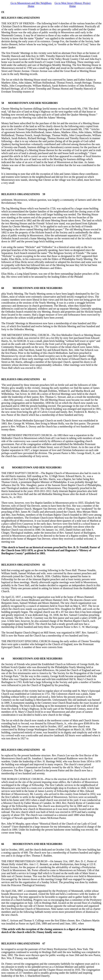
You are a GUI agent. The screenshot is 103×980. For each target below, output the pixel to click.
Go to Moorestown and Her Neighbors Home (31, 5)
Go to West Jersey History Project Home (73, 5)
